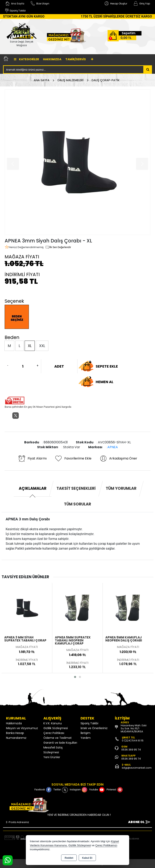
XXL (42, 346)
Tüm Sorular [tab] (77, 504)
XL (30, 346)
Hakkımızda (52, 59)
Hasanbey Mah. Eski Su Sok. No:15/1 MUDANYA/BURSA (134, 728)
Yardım (86, 738)
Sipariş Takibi (89, 723)
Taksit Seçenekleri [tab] (76, 488)
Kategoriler (26, 59)
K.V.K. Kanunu (53, 723)
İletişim (85, 733)
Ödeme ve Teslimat (58, 738)
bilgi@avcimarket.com (137, 768)
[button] (75, 677)
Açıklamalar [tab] (33, 488)
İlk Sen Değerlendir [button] (58, 247)
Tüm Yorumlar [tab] (121, 488)
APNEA (113, 447)
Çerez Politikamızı (106, 845)
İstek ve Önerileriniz (94, 728)
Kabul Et (87, 858)
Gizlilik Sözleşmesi (56, 728)
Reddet (69, 858)
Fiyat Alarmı (32, 458)
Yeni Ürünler (52, 757)
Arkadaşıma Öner (118, 458)
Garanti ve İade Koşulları (60, 743)
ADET (59, 366)
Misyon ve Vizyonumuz (22, 728)
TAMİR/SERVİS (76, 59)
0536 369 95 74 (131, 750)
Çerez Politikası (54, 733)
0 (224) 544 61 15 (133, 741)
